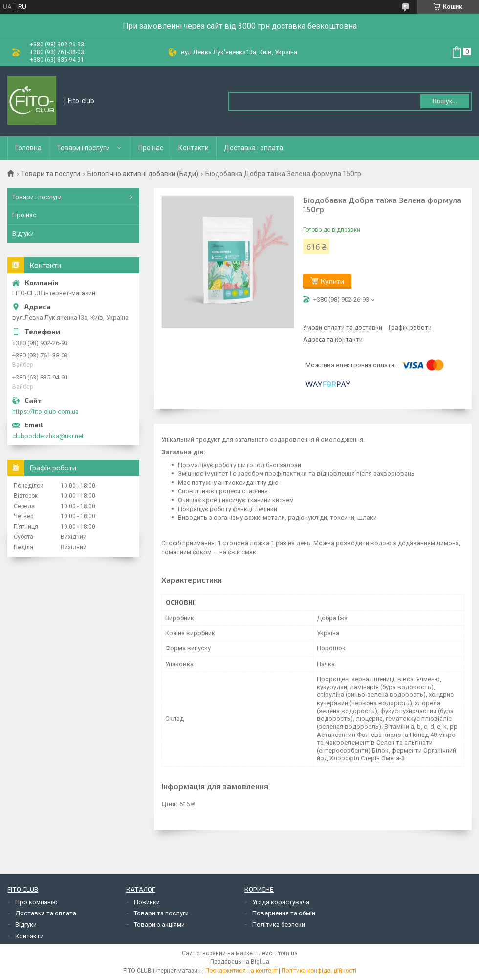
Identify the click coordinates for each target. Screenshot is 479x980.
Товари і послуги (83, 148)
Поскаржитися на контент (241, 971)
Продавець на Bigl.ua (240, 962)
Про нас (151, 148)
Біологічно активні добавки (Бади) (143, 174)
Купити (332, 281)
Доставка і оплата (253, 148)
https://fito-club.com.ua (45, 412)
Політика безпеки (279, 924)
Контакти (194, 148)
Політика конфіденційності (319, 971)
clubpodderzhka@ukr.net (48, 436)
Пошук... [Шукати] (445, 101)
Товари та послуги (51, 174)
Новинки (147, 902)
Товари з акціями (159, 924)
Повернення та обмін (284, 913)
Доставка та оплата (46, 913)
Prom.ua (286, 953)
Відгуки (23, 234)
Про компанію (36, 902)
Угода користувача (281, 902)
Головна (28, 148)
